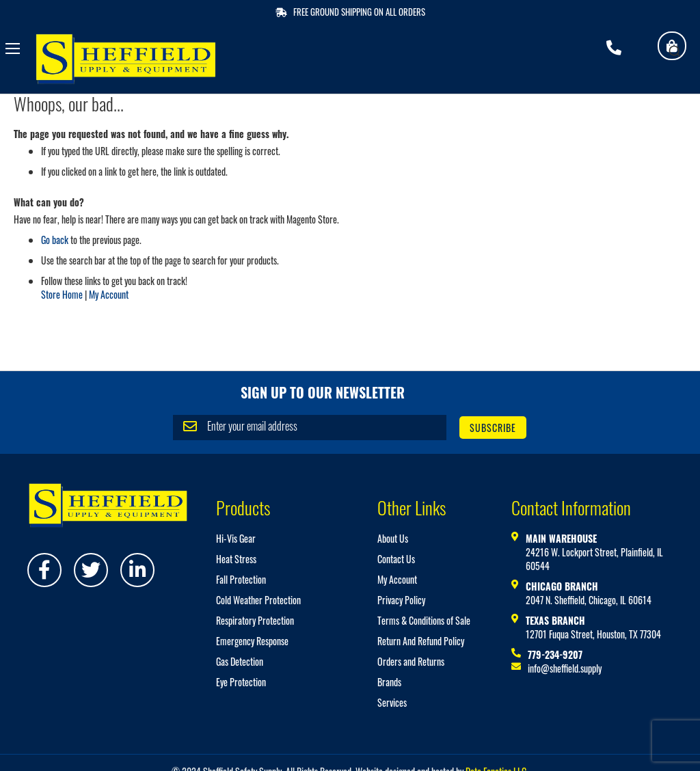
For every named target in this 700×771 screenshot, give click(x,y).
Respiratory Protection (255, 620)
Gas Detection (240, 661)
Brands (389, 682)
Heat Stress (236, 559)
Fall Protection (241, 579)
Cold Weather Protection (258, 600)
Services (392, 702)
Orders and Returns (411, 661)
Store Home (62, 294)
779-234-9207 (555, 654)
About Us (393, 538)
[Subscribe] (493, 428)
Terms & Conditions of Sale (424, 620)
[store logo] (126, 59)
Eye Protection (241, 682)
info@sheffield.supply (565, 668)
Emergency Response (252, 641)
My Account (109, 294)
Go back (55, 240)
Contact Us (396, 559)
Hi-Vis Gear (236, 538)
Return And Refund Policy (421, 641)
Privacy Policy (401, 600)
